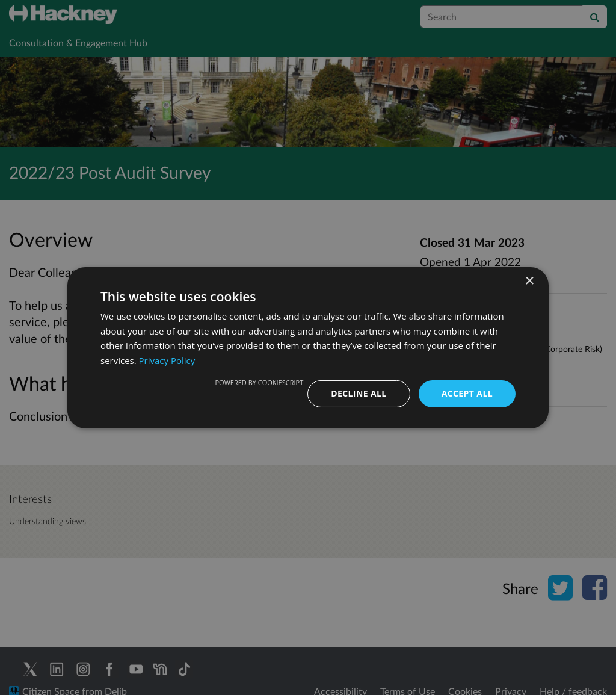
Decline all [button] (359, 393)
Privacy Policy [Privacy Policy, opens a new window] (167, 360)
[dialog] (308, 348)
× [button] (529, 281)
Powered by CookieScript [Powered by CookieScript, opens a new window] (259, 382)
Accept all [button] (467, 393)
